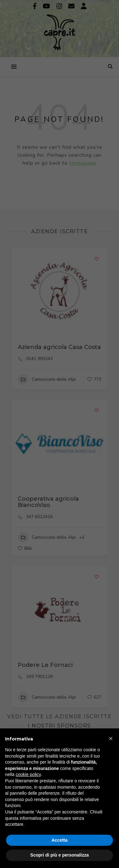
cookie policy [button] (28, 774)
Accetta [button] (60, 840)
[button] (111, 739)
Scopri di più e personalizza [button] (59, 855)
